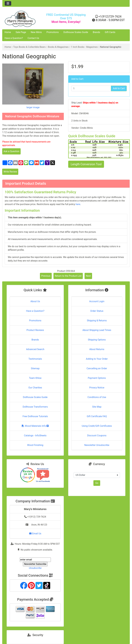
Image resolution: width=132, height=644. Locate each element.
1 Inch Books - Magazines (84, 47)
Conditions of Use (97, 397)
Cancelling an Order (97, 368)
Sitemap (35, 368)
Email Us (35, 534)
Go (97, 483)
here (78, 204)
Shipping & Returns (97, 321)
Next (88, 276)
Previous (46, 276)
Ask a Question (11, 151)
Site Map (97, 407)
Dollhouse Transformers (35, 407)
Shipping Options (97, 340)
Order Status (97, 311)
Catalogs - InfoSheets (35, 435)
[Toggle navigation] (8, 3)
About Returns (97, 349)
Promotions (53, 32)
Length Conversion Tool (86, 164)
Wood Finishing (35, 445)
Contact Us (33, 38)
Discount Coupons (97, 435)
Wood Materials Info (35, 426)
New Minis (36, 32)
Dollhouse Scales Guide (76, 32)
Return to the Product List (68, 276)
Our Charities (35, 388)
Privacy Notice (97, 388)
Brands (96, 32)
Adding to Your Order (97, 359)
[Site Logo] (24, 19)
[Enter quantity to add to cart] (91, 88)
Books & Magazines (58, 47)
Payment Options (97, 378)
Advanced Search (35, 349)
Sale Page (21, 32)
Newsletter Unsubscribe (97, 445)
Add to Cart (119, 88)
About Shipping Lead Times (97, 330)
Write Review (10, 172)
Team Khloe (35, 378)
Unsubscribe (35, 568)
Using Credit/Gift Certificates (97, 426)
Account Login (97, 301)
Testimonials (35, 359)
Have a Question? (14, 38)
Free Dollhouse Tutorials (35, 416)
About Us (35, 301)
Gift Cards (110, 32)
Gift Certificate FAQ (97, 416)
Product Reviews (35, 330)
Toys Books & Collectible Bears (29, 47)
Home (8, 32)
